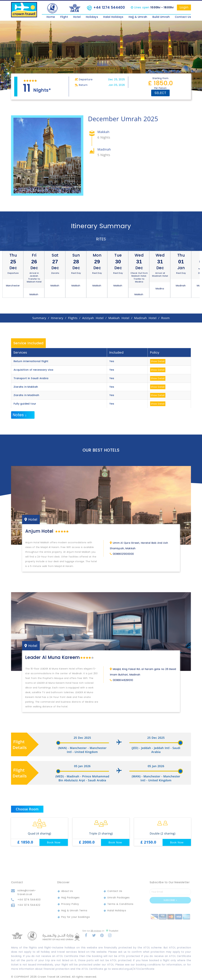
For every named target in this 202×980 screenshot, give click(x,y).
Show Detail (158, 361)
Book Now (54, 842)
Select (160, 93)
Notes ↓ (20, 415)
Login (184, 7)
